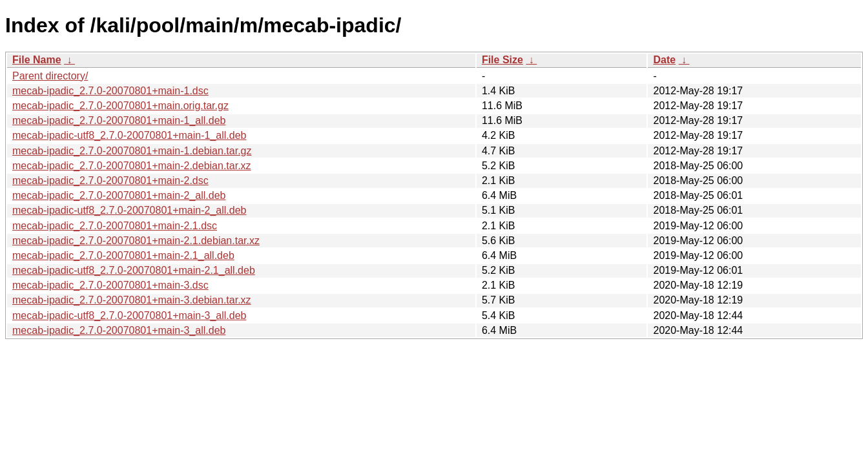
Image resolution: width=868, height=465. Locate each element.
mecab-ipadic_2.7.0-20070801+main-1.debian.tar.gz (132, 151)
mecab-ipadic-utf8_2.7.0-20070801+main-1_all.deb (129, 135)
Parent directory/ (50, 76)
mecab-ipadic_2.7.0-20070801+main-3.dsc (110, 285)
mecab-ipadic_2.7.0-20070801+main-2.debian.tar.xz (132, 166)
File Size (502, 60)
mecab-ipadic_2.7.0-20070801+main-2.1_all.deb (123, 255)
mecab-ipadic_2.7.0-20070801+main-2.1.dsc (115, 226)
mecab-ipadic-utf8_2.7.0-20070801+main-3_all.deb (129, 315)
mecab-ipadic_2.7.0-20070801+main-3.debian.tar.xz (132, 300)
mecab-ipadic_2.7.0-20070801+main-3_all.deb (119, 330)
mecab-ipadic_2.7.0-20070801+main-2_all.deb (119, 195)
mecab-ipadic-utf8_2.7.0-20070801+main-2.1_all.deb (134, 270)
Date (664, 60)
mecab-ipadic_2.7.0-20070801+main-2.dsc (110, 181)
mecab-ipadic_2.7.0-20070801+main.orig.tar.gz (120, 106)
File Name (37, 60)
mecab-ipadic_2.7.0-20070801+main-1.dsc (110, 91)
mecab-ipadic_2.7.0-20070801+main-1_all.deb (119, 120)
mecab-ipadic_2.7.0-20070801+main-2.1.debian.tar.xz (136, 241)
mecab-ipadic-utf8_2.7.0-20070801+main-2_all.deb (129, 210)
